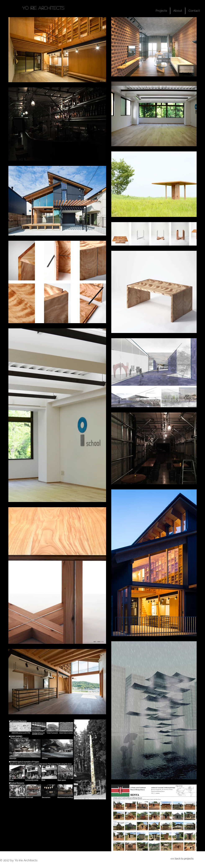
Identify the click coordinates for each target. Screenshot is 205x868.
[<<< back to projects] (182, 859)
